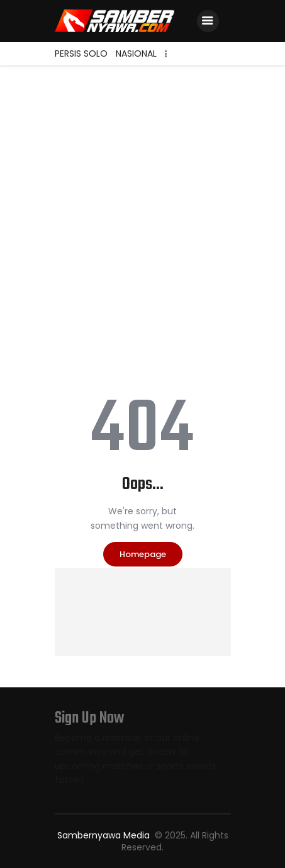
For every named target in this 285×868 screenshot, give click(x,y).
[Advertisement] (142, 214)
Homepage (143, 554)
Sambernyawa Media (105, 835)
